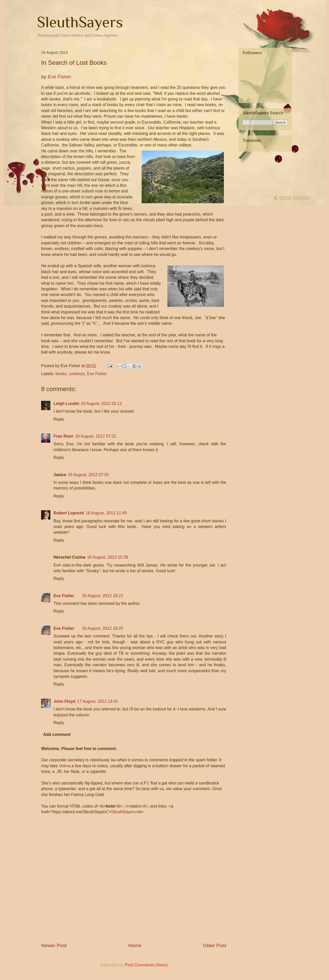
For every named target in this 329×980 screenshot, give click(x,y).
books (61, 374)
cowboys (77, 374)
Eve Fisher (97, 374)
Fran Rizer (63, 436)
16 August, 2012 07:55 (88, 475)
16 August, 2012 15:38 (107, 557)
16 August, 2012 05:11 (101, 404)
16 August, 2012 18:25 (103, 628)
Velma (65, 766)
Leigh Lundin (66, 404)
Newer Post (54, 945)
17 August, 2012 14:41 (97, 701)
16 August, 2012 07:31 (96, 436)
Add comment (57, 734)
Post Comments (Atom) (146, 965)
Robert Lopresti (69, 513)
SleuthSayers (80, 22)
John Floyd (64, 701)
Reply (59, 419)
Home (135, 945)
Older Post (214, 945)
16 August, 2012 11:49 (106, 513)
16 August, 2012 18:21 (103, 596)
